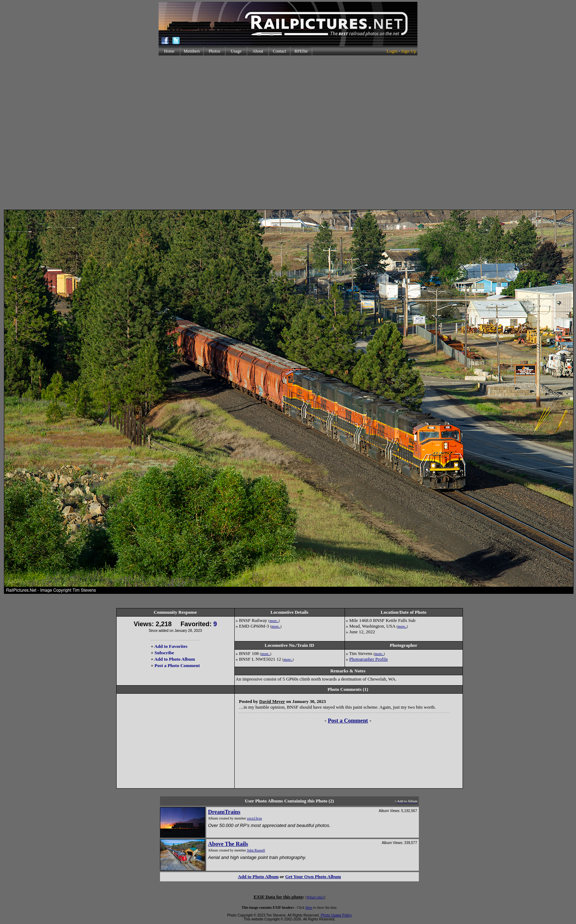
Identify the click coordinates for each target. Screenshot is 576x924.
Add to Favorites (171, 646)
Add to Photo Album (175, 659)
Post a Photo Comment (177, 665)
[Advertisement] (287, 133)
